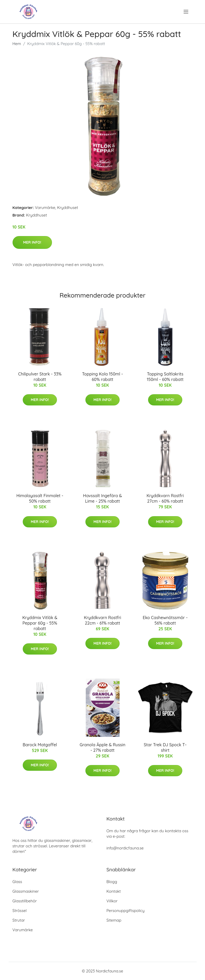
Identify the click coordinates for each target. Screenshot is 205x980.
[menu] (186, 12)
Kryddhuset (68, 208)
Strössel (20, 911)
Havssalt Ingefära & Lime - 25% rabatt (102, 498)
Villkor (112, 901)
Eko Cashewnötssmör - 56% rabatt (165, 620)
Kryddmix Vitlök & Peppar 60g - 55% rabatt (40, 623)
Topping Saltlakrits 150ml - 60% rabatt (165, 377)
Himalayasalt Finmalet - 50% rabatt (40, 498)
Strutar (19, 920)
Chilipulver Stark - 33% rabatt (40, 377)
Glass (17, 882)
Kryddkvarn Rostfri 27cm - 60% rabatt (165, 498)
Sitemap (114, 920)
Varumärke (45, 208)
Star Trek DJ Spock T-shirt (165, 747)
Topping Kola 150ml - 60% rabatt (102, 377)
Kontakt (114, 891)
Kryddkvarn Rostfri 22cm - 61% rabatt (102, 620)
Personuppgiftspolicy (126, 911)
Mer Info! (32, 242)
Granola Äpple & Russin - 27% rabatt (102, 747)
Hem (17, 44)
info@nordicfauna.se (125, 848)
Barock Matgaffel (40, 745)
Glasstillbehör (25, 901)
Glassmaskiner (26, 891)
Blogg (112, 882)
